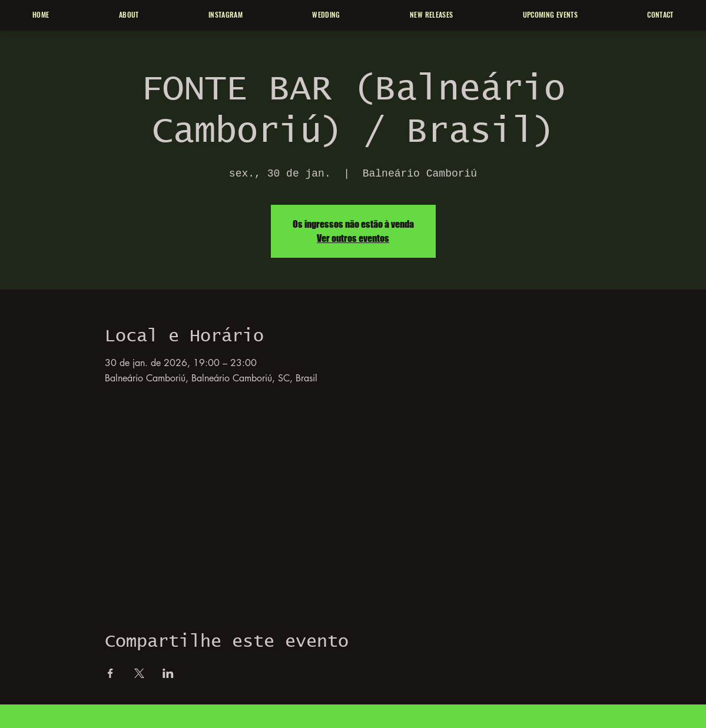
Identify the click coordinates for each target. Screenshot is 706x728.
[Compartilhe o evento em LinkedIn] (168, 673)
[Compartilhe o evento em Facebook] (110, 673)
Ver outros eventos (353, 238)
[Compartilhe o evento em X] (139, 673)
